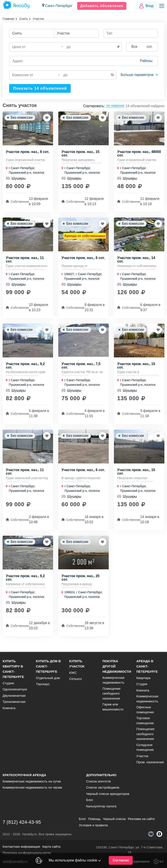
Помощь (94, 819)
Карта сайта (51, 847)
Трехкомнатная (14, 702)
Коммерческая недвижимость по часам (32, 787)
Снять (23, 19)
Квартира (143, 678)
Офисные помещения (145, 710)
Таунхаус (43, 684)
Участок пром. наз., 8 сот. (28, 153)
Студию (8, 683)
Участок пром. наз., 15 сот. (80, 154)
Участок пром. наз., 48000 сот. (139, 154)
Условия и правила (93, 825)
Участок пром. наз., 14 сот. (136, 261)
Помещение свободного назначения (111, 693)
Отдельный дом (48, 678)
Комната (9, 708)
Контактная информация (21, 847)
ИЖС (73, 673)
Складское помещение (145, 747)
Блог (90, 800)
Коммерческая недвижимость (113, 680)
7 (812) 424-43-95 (22, 822)
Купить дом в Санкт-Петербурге (48, 666)
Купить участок (77, 664)
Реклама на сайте (141, 819)
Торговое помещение (145, 720)
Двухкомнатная (14, 696)
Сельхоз (75, 679)
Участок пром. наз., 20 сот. (80, 581)
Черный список (114, 819)
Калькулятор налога (101, 806)
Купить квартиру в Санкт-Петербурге (13, 669)
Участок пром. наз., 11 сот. (25, 261)
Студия (142, 684)
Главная (8, 19)
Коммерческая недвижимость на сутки (32, 781)
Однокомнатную (15, 689)
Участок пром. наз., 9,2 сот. (25, 368)
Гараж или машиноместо (113, 707)
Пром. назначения (150, 762)
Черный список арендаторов (108, 794)
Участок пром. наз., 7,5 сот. (81, 368)
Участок (142, 756)
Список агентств (98, 781)
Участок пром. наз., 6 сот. (83, 259)
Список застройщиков (103, 787)
